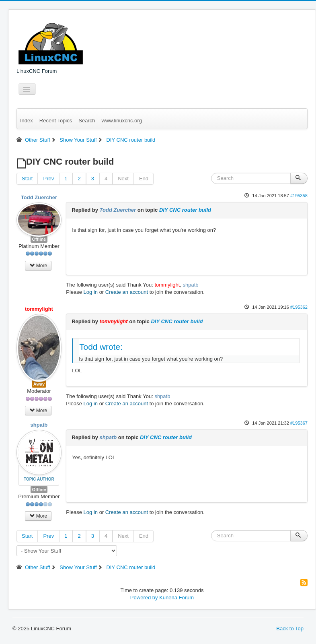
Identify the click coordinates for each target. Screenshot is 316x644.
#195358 (299, 196)
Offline (39, 239)
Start (27, 179)
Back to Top (290, 629)
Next (123, 179)
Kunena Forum (176, 598)
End (144, 179)
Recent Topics (56, 121)
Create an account (127, 292)
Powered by (144, 598)
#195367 (299, 423)
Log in (91, 292)
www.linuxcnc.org (121, 121)
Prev (48, 179)
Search (87, 121)
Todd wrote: (101, 347)
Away (39, 384)
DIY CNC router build (185, 210)
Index (27, 121)
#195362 (299, 307)
